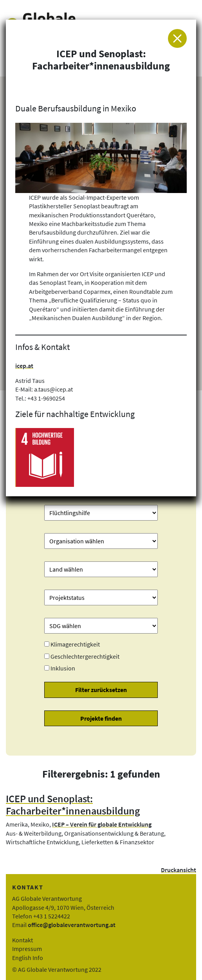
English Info (28, 958)
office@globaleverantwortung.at (72, 925)
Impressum (27, 949)
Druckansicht (179, 870)
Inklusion (63, 668)
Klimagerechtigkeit (75, 644)
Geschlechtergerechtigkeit (85, 656)
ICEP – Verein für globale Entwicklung (102, 824)
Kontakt (23, 940)
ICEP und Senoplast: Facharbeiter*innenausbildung (73, 805)
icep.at (24, 366)
